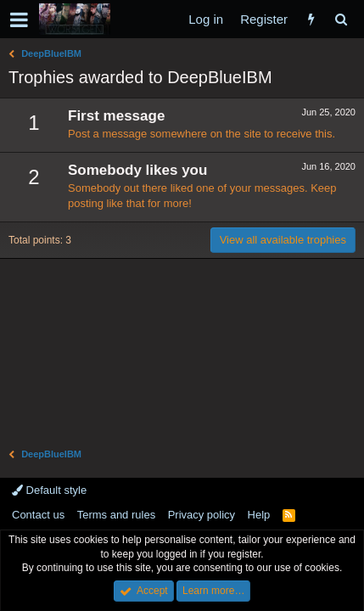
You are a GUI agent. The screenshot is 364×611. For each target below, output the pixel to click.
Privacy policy (202, 515)
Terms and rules (116, 515)
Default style (49, 490)
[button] (19, 20)
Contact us (38, 515)
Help (259, 515)
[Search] (341, 19)
